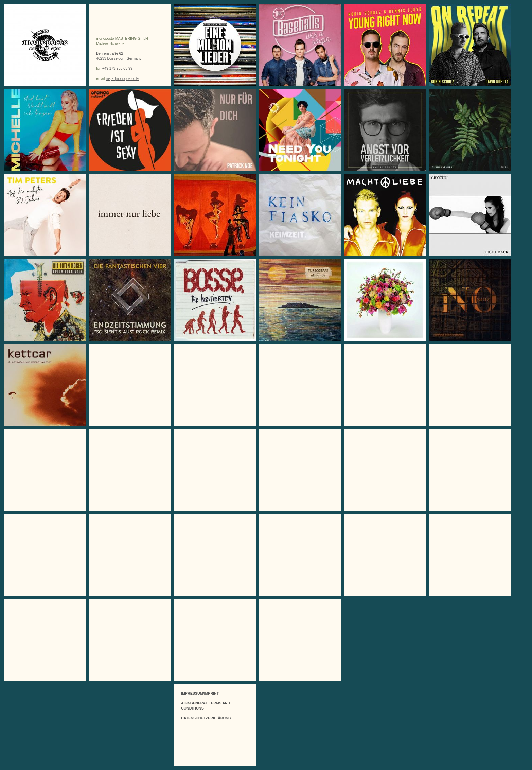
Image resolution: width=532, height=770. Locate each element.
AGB (185, 703)
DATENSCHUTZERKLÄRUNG (206, 718)
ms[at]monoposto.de (122, 78)
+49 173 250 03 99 (117, 68)
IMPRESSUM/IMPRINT (200, 693)
